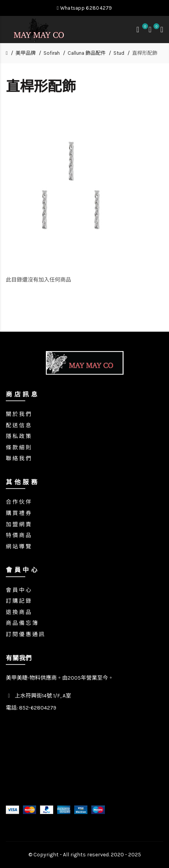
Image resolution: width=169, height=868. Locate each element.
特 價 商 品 (18, 535)
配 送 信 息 (18, 425)
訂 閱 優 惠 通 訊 (25, 634)
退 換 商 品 (18, 612)
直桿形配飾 (145, 53)
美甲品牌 (26, 53)
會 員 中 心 (18, 590)
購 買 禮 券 (18, 513)
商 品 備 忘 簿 (22, 623)
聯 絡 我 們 (18, 458)
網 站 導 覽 (18, 547)
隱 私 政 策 (18, 436)
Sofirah (52, 53)
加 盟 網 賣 (18, 524)
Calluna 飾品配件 (87, 53)
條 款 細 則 (18, 448)
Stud (119, 53)
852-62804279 (38, 708)
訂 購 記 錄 (18, 601)
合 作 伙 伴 (18, 502)
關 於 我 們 (18, 414)
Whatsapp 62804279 (84, 8)
